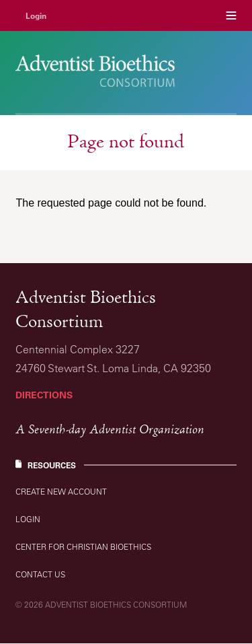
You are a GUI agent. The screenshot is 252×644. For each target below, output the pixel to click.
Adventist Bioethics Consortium (86, 311)
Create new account (61, 492)
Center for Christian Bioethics (83, 547)
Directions (44, 395)
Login (36, 15)
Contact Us (40, 574)
